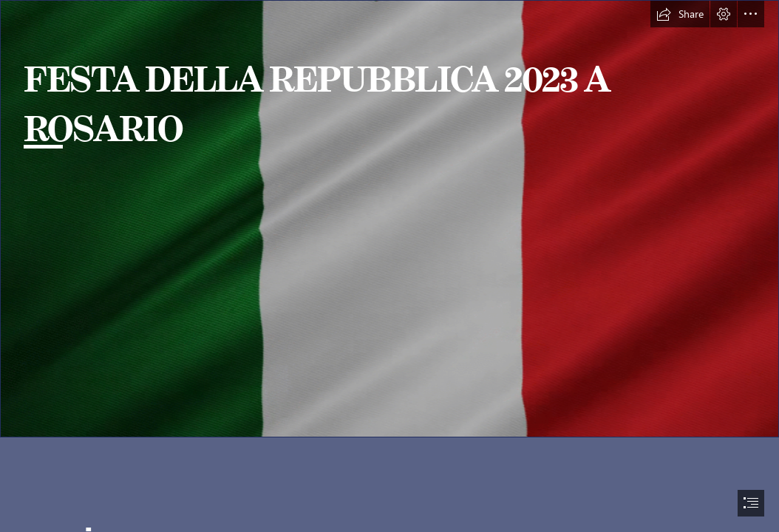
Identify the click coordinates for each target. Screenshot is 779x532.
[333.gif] (389, 219)
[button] (680, 14)
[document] (389, 266)
